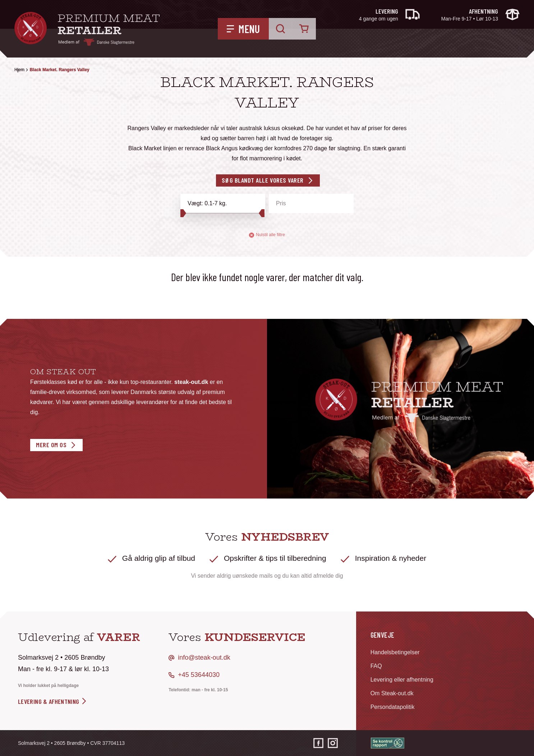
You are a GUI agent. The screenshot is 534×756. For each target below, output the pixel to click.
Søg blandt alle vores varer (263, 180)
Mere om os (51, 445)
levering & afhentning (53, 701)
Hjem (19, 70)
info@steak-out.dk (204, 658)
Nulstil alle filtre (267, 235)
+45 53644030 (199, 675)
